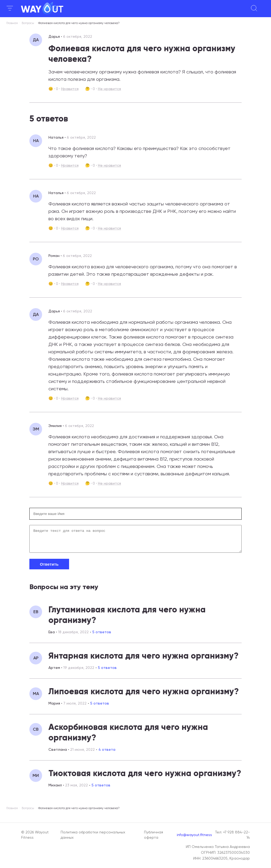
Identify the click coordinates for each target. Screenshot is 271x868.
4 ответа (107, 753)
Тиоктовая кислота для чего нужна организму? (145, 777)
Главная (12, 23)
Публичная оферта (153, 835)
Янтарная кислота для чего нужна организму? (143, 660)
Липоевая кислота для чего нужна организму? (144, 695)
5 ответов (102, 636)
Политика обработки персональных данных (93, 835)
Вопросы (28, 23)
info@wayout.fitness (194, 835)
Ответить (49, 568)
